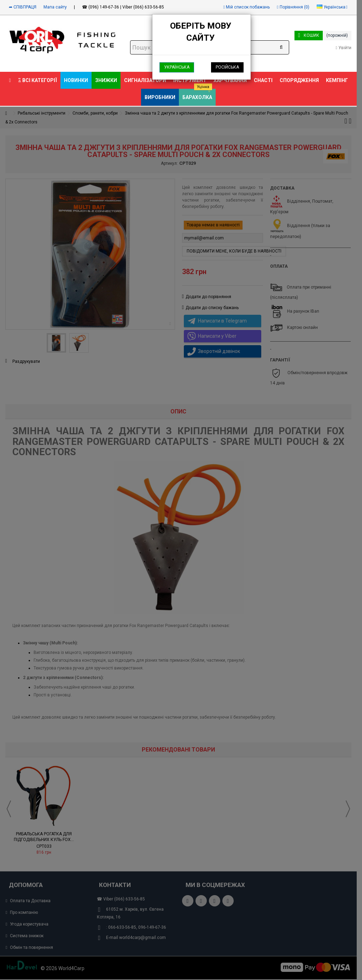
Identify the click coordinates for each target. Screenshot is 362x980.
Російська (227, 67)
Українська (177, 67)
